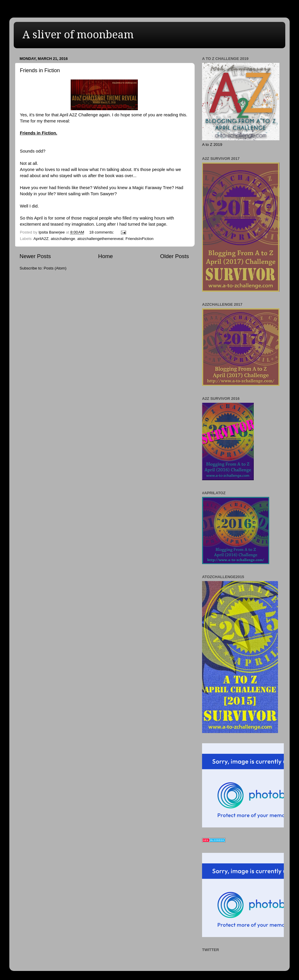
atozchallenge (63, 239)
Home (105, 256)
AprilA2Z (41, 239)
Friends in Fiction (40, 70)
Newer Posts (35, 256)
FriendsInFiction (140, 239)
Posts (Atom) (55, 268)
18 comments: (102, 232)
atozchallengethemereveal (100, 239)
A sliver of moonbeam (78, 35)
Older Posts (174, 256)
